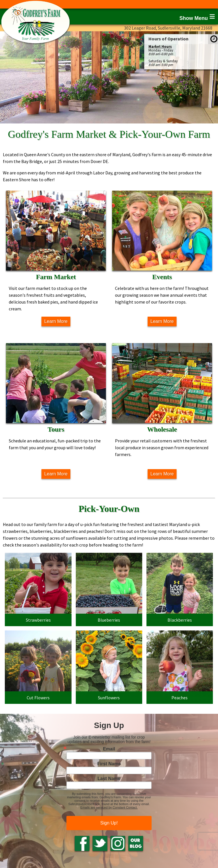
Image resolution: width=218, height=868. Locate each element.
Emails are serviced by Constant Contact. (109, 807)
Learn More (56, 321)
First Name (109, 764)
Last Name (109, 779)
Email (109, 749)
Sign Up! (109, 823)
